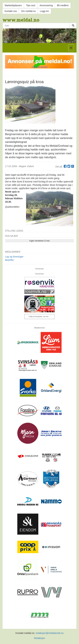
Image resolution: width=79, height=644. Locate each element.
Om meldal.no (28, 11)
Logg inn (44, 11)
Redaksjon (39, 638)
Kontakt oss (11, 11)
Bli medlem (63, 5)
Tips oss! (31, 5)
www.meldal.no (21, 20)
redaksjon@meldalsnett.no (50, 633)
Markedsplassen (13, 5)
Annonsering (46, 5)
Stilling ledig (14, 231)
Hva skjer (11, 236)
